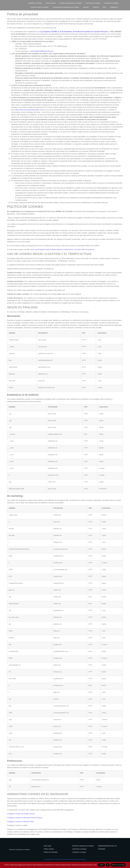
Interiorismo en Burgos (93, 3)
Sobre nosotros (51, 3)
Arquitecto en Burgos (35, 3)
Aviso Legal (47, 846)
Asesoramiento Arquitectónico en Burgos (66, 7)
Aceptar (101, 865)
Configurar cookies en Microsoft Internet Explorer (25, 818)
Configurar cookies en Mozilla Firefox (20, 822)
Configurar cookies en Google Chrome (21, 814)
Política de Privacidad (51, 852)
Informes (86, 7)
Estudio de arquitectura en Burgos (71, 3)
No (108, 865)
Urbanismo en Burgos (111, 3)
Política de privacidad (118, 865)
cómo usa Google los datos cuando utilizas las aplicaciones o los (54, 249)
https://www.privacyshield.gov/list (27, 110)
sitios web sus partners (86, 249)
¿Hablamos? (114, 7)
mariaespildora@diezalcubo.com (42, 51)
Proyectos (96, 7)
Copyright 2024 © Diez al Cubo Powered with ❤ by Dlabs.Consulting (65, 859)
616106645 (102, 849)
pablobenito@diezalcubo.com (107, 846)
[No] (127, 865)
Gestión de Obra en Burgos (40, 7)
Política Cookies (49, 849)
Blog (104, 7)
